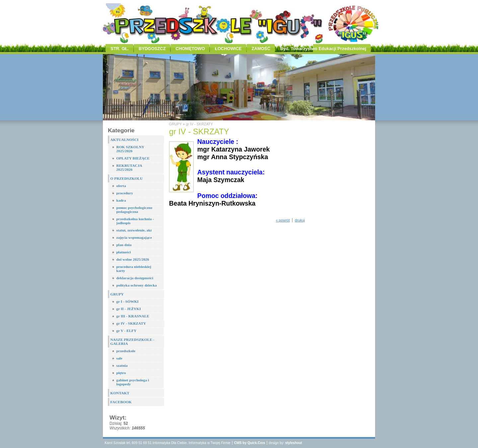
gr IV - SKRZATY (131, 323)
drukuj (300, 220)
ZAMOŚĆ (261, 49)
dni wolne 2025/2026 (133, 259)
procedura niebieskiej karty (134, 269)
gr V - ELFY (126, 331)
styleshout (294, 443)
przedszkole (126, 351)
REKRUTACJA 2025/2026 (129, 167)
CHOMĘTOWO (190, 49)
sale (119, 358)
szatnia (122, 365)
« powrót (283, 220)
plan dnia (124, 245)
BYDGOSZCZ (152, 49)
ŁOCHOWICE (228, 49)
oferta (121, 186)
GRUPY (117, 294)
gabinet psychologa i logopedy (133, 382)
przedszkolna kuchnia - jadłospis (135, 221)
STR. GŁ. (120, 49)
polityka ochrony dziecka (136, 285)
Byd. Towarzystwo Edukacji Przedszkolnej (323, 49)
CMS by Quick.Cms (249, 443)
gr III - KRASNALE (133, 316)
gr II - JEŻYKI (128, 309)
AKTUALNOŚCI (124, 140)
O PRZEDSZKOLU (126, 178)
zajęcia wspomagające (134, 237)
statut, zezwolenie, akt (134, 230)
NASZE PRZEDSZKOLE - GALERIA (132, 342)
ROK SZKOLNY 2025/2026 (130, 149)
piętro (121, 373)
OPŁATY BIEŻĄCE (133, 158)
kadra (121, 200)
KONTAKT (120, 393)
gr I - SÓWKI (127, 301)
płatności (123, 252)
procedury (124, 193)
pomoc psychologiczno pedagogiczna (134, 210)
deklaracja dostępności (135, 278)
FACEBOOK (121, 402)
